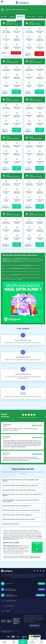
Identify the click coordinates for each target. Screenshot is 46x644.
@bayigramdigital (11, 590)
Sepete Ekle (16, 92)
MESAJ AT (41, 584)
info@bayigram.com (11, 596)
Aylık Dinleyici (20, 17)
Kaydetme (41, 17)
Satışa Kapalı (16, 53)
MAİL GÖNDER (40, 595)
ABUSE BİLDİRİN (35, 626)
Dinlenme (12, 17)
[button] (44, 3)
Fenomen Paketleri (31, 17)
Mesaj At (42, 589)
